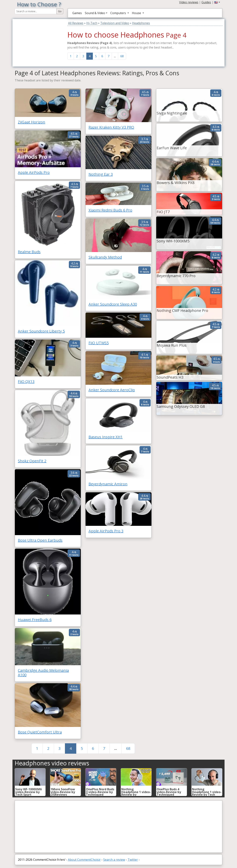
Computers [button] (118, 13)
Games (77, 13)
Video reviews (189, 2)
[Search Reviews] (36, 11)
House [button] (137, 13)
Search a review (114, 860)
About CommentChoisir (84, 860)
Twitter (133, 860)
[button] (217, 2)
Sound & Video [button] (95, 13)
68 (122, 56)
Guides (206, 2)
